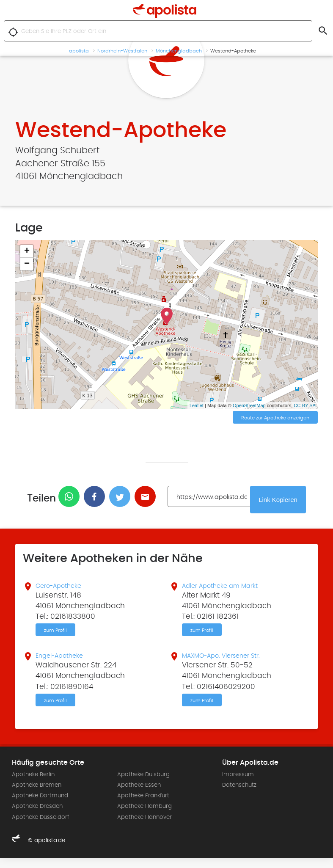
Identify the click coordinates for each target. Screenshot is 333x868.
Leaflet (197, 405)
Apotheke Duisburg (143, 785)
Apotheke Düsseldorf (40, 827)
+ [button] (27, 251)
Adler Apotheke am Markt (227, 590)
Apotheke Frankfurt (143, 806)
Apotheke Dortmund (40, 806)
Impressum (238, 785)
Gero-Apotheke (63, 590)
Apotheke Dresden (37, 816)
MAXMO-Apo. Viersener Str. (229, 663)
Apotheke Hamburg (144, 816)
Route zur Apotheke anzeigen (275, 419)
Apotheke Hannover (144, 827)
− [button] (27, 264)
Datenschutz (239, 795)
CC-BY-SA (305, 405)
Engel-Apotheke (65, 663)
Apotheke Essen (139, 795)
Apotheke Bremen (37, 795)
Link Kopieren (283, 502)
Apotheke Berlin (33, 785)
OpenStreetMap (249, 405)
